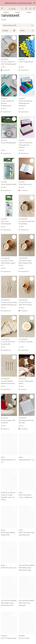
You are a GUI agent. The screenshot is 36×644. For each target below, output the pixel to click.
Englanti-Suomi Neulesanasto (11, 598)
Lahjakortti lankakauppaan (10, 593)
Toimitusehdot (6, 571)
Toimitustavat (6, 565)
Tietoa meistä (6, 516)
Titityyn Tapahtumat (8, 551)
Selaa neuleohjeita (8, 590)
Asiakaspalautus (7, 568)
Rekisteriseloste (6, 573)
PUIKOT (29, 12)
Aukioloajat (5, 549)
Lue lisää (3, 20)
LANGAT (6, 12)
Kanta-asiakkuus (7, 576)
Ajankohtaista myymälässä (10, 554)
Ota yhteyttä (5, 518)
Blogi (3, 595)
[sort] (27, 31)
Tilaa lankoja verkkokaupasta (11, 587)
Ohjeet (18, 12)
